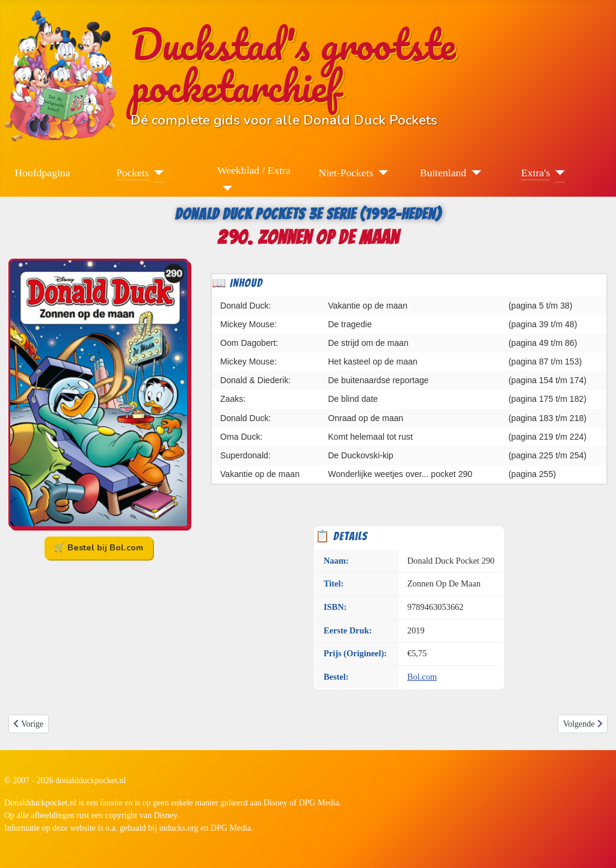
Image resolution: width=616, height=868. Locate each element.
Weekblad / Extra (254, 170)
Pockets (133, 173)
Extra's (535, 173)
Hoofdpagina (43, 173)
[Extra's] (557, 173)
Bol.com (422, 677)
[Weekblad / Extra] (225, 188)
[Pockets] (157, 173)
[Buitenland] (474, 173)
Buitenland (443, 173)
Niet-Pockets (346, 173)
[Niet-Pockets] (380, 173)
